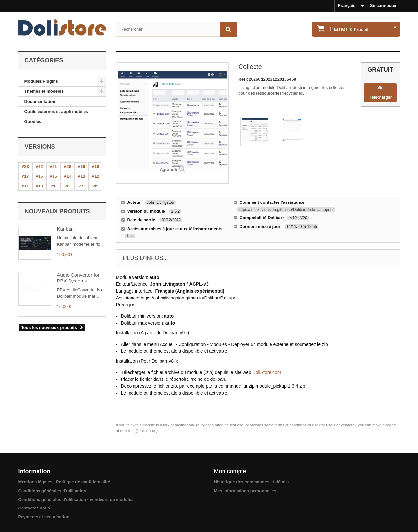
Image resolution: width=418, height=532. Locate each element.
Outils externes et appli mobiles (56, 112)
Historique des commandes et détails (252, 482)
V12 (95, 176)
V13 (81, 176)
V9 (53, 186)
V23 (25, 166)
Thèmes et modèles (44, 91)
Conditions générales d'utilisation (52, 491)
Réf (243, 79)
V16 (39, 176)
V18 (95, 166)
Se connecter (383, 5)
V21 (53, 166)
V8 (67, 186)
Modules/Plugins (41, 81)
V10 (39, 186)
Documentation (40, 101)
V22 (39, 166)
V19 (81, 166)
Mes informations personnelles (245, 491)
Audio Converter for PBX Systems (78, 278)
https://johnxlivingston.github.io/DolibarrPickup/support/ (286, 210)
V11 (25, 186)
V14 (67, 176)
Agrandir (168, 170)
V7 (81, 186)
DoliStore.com (267, 372)
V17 (25, 176)
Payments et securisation (44, 517)
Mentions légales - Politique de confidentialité (64, 482)
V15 (53, 176)
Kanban (66, 229)
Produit (349, 29)
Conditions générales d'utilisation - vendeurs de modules (76, 500)
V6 (95, 186)
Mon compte (230, 471)
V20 (67, 166)
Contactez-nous (34, 508)
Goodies (33, 122)
